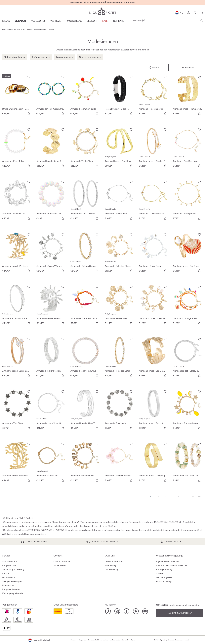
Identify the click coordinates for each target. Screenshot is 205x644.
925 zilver (56, 21)
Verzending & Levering (13, 569)
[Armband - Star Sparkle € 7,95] (188, 201)
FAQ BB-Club (9, 565)
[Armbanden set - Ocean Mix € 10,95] (51, 96)
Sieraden (20, 21)
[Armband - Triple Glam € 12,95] (85, 148)
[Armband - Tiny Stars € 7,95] (17, 410)
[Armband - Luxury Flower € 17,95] (154, 201)
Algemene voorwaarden (168, 561)
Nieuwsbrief (8, 585)
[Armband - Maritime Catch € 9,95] (85, 305)
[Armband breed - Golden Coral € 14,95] (17, 463)
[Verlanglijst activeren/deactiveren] (29, 77)
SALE (105, 21)
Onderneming (112, 569)
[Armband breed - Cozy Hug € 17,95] (154, 463)
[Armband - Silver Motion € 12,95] (51, 358)
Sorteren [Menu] (188, 67)
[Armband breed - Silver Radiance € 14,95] (51, 305)
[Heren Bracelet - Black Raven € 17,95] (120, 96)
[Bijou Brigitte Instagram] (117, 611)
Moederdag (74, 21)
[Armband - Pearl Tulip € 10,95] (17, 148)
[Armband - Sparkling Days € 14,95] (85, 358)
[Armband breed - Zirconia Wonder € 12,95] (17, 358)
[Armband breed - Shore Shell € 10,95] (51, 148)
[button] (188, 13)
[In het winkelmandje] (29, 113)
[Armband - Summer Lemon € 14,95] (188, 410)
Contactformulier (62, 561)
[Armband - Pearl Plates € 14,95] (120, 305)
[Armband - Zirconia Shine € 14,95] (17, 305)
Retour (6, 573)
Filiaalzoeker (60, 565)
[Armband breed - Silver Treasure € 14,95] (85, 410)
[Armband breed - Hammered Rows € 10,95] (188, 96)
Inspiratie (118, 21)
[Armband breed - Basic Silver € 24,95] (154, 410)
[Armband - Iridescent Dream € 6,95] (51, 201)
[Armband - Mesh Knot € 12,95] (51, 463)
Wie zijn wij (110, 565)
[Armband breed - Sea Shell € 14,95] (188, 253)
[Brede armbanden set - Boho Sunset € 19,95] (17, 96)
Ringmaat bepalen (11, 589)
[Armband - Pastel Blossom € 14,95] (120, 463)
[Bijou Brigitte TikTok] (108, 611)
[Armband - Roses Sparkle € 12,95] (154, 96)
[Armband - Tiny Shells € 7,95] (120, 410)
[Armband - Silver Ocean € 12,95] (154, 253)
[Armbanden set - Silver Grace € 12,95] (51, 410)
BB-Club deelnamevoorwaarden (172, 565)
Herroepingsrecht (165, 577)
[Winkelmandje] (202, 13)
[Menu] (154, 68)
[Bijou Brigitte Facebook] (126, 611)
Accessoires (38, 21)
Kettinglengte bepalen (13, 593)
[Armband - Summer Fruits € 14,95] (85, 96)
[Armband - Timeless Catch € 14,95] (120, 358)
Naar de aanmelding (179, 613)
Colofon (160, 573)
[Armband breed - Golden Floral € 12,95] (154, 148)
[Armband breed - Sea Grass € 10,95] (154, 358)
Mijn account (9, 577)
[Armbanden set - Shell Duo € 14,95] (188, 463)
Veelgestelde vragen (12, 581)
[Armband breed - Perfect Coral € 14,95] (17, 253)
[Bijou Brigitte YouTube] (145, 611)
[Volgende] (199, 496)
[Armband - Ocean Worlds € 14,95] (51, 253)
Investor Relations (114, 561)
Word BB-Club (10, 561)
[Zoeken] (202, 20)
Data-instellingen (165, 581)
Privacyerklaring (164, 569)
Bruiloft (92, 21)
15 (192, 496)
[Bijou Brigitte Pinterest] (136, 611)
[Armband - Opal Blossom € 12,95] (188, 148)
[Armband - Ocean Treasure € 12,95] (154, 305)
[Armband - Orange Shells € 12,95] (188, 305)
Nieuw (6, 21)
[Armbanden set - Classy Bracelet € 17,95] (188, 358)
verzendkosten (112, 640)
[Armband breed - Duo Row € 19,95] (120, 148)
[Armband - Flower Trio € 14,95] (120, 201)
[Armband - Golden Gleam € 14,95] (85, 253)
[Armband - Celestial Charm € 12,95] (120, 253)
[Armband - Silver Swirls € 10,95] (17, 201)
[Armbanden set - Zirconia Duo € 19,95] (85, 201)
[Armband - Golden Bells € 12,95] (85, 463)
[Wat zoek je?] (167, 20)
